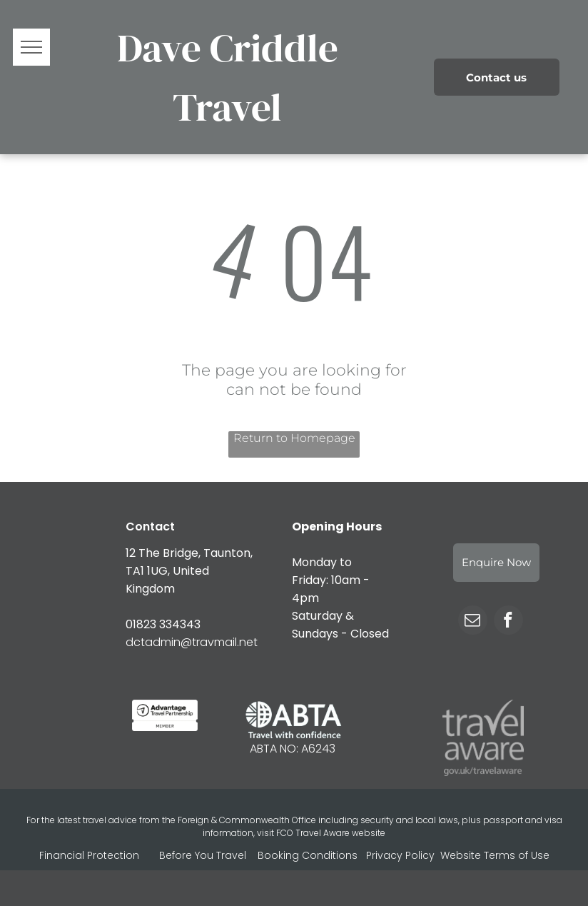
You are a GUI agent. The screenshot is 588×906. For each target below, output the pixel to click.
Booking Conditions (308, 855)
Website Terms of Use (495, 855)
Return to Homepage (294, 438)
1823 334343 (167, 624)
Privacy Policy (400, 855)
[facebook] (508, 622)
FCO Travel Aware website (331, 833)
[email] (473, 622)
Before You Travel (203, 855)
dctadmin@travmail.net (192, 642)
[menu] (31, 47)
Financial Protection (89, 855)
